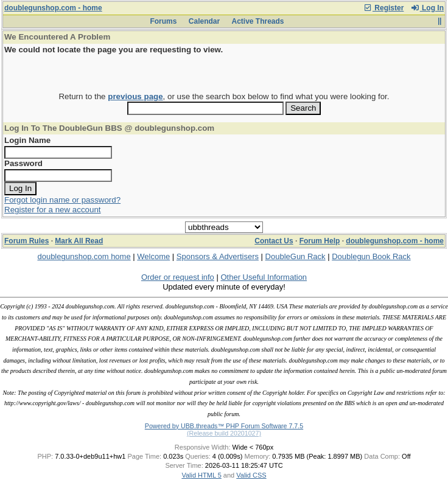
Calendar (204, 21)
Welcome (153, 256)
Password (23, 163)
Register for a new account (53, 210)
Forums (163, 21)
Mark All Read (79, 241)
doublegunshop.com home (84, 256)
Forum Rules (26, 241)
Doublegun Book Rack (371, 256)
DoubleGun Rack (296, 256)
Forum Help (320, 241)
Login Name (27, 140)
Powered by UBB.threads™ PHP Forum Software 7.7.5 (224, 426)
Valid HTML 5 (201, 475)
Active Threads (258, 21)
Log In (427, 8)
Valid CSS (251, 475)
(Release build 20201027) (224, 433)
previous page (135, 96)
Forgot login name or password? (62, 200)
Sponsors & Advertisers (218, 256)
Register (383, 8)
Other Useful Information (264, 277)
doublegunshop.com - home (53, 8)
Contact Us (274, 241)
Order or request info (178, 277)
